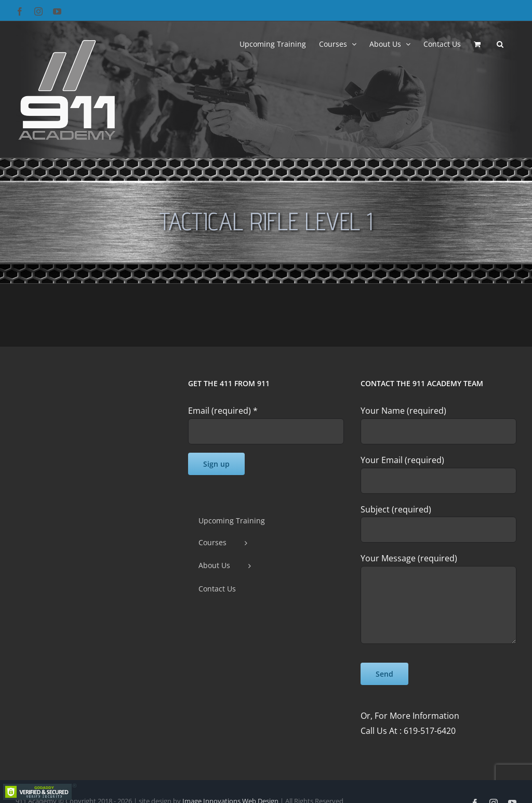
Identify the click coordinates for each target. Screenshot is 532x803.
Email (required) (223, 411)
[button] (500, 43)
